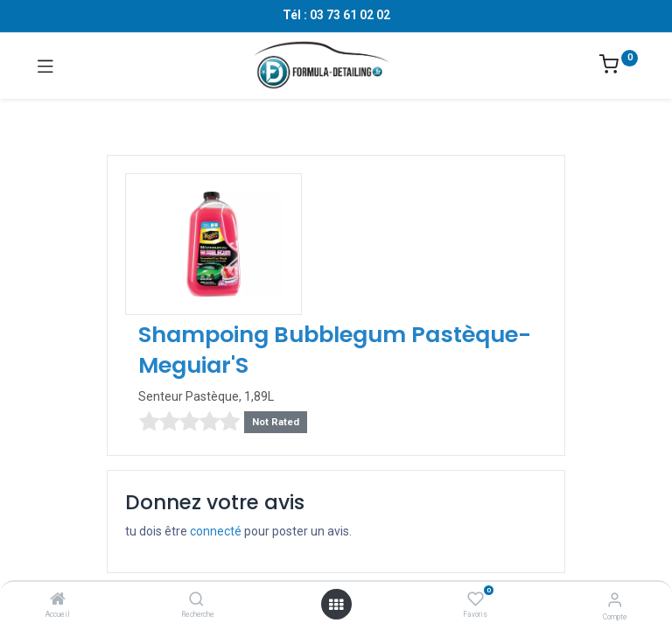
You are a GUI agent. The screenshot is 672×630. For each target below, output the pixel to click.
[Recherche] (196, 600)
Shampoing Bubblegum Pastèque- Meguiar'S (335, 350)
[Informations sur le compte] (615, 600)
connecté (216, 531)
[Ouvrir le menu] (336, 605)
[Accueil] (58, 600)
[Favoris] (476, 599)
